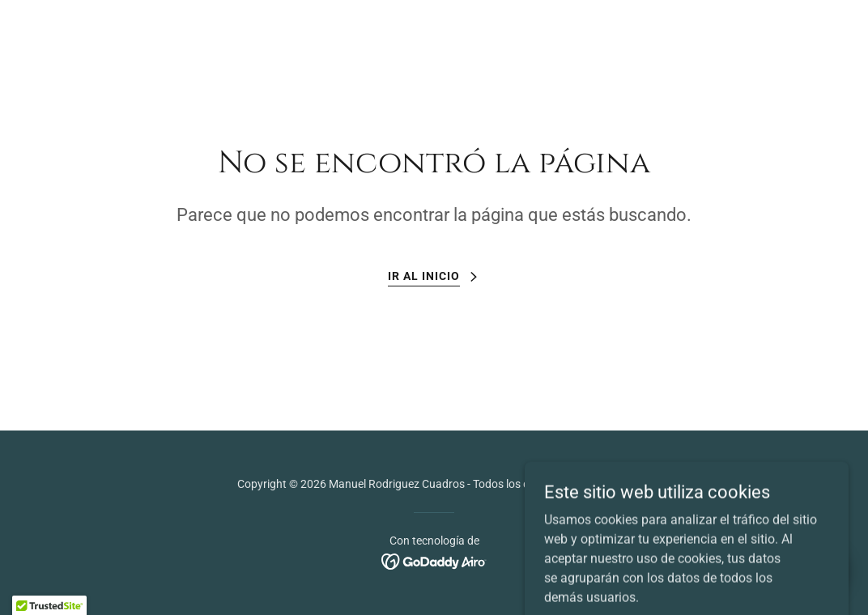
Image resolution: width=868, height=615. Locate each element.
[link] (434, 560)
